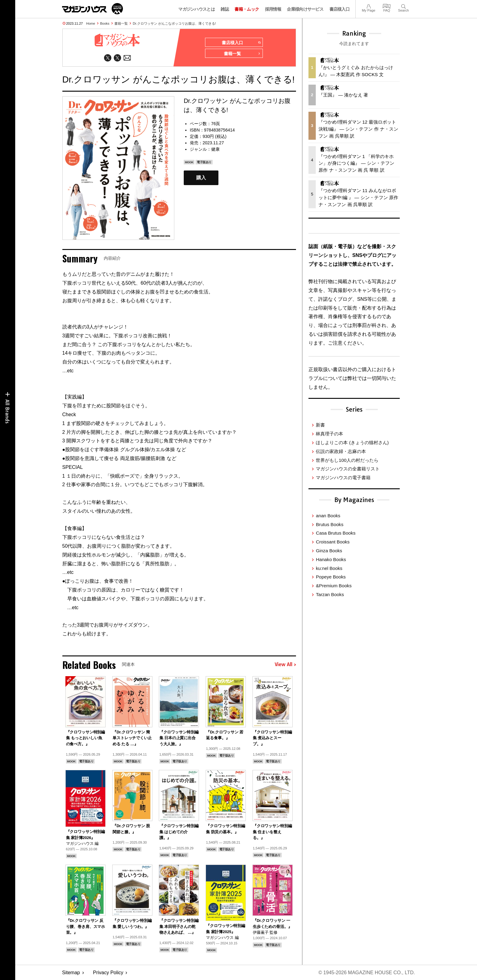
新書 (320, 425)
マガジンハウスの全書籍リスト (348, 469)
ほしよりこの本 (352, 443)
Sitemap (71, 973)
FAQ (387, 6)
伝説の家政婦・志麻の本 (341, 451)
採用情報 (273, 9)
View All (285, 665)
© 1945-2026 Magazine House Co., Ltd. (367, 973)
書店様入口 (340, 9)
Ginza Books (329, 551)
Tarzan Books (330, 594)
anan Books (328, 516)
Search (404, 6)
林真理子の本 (329, 434)
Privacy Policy (108, 973)
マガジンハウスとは (197, 9)
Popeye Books (331, 577)
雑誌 (225, 9)
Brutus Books (329, 524)
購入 (201, 178)
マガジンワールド (92, 9)
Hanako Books (331, 559)
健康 (215, 149)
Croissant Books (333, 542)
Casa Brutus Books (336, 533)
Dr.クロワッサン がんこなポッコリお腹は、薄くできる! (174, 23)
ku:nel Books (329, 568)
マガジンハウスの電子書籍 (343, 478)
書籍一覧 (121, 23)
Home (91, 23)
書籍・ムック (247, 9)
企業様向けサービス (305, 9)
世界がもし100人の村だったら (347, 460)
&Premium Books (334, 586)
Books (105, 23)
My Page (368, 6)
